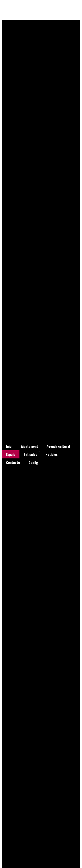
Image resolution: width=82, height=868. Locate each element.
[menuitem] (9, 446)
